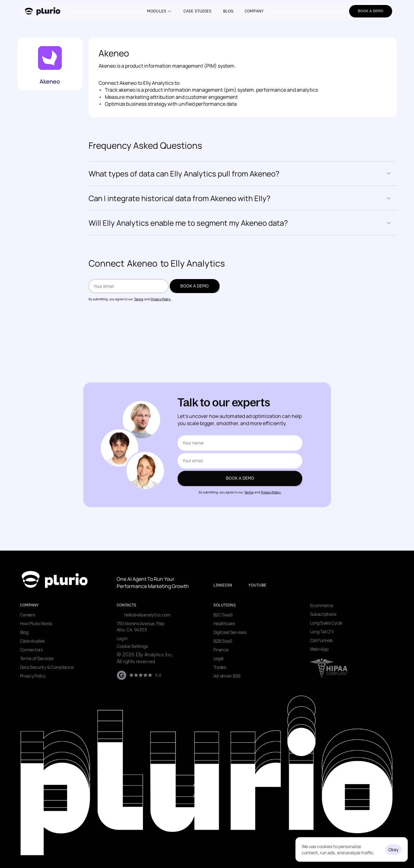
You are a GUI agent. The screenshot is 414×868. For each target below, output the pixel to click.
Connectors (31, 650)
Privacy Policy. (161, 299)
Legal (219, 658)
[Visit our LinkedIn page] (228, 585)
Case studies (32, 641)
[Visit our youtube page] (263, 585)
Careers (28, 615)
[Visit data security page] (329, 668)
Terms (139, 299)
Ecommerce (322, 605)
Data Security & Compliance (47, 667)
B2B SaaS (223, 641)
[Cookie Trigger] (132, 646)
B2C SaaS (223, 615)
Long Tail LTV (322, 632)
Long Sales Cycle (326, 623)
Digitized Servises (230, 632)
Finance (221, 650)
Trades (220, 667)
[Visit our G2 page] (139, 675)
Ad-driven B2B (227, 676)
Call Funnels (321, 640)
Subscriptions (323, 614)
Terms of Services (37, 658)
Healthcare (224, 623)
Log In (122, 638)
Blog (24, 632)
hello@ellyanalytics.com (147, 615)
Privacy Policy (33, 676)
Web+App (319, 649)
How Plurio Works (36, 623)
